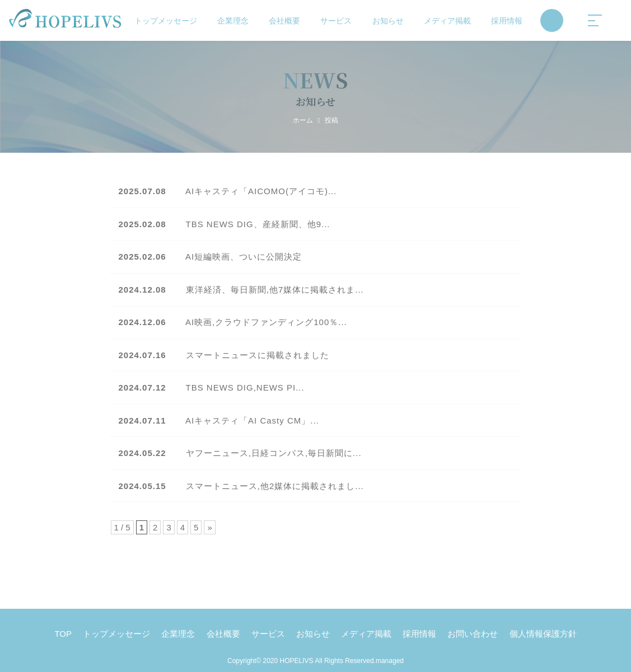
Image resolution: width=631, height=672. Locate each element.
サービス (336, 21)
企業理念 (233, 21)
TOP (63, 634)
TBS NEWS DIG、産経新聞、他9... (225, 224)
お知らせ (388, 21)
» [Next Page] (209, 527)
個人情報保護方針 (543, 634)
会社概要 (284, 21)
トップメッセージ (166, 21)
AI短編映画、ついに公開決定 (211, 257)
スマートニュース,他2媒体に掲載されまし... (241, 486)
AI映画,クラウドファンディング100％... (233, 322)
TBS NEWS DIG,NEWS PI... (212, 387)
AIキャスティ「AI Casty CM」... (219, 420)
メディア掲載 (447, 21)
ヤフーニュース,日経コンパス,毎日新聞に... (240, 453)
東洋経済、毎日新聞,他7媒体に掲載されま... (241, 290)
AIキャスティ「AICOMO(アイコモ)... (228, 191)
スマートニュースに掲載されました (224, 355)
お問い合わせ (473, 634)
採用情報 (507, 21)
